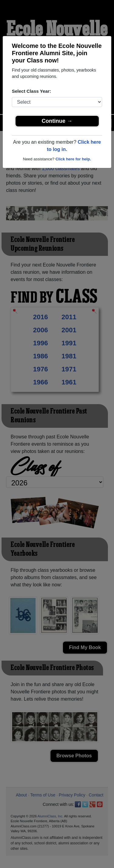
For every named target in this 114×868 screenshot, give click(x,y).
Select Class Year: (31, 91)
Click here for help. (73, 159)
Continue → (57, 121)
